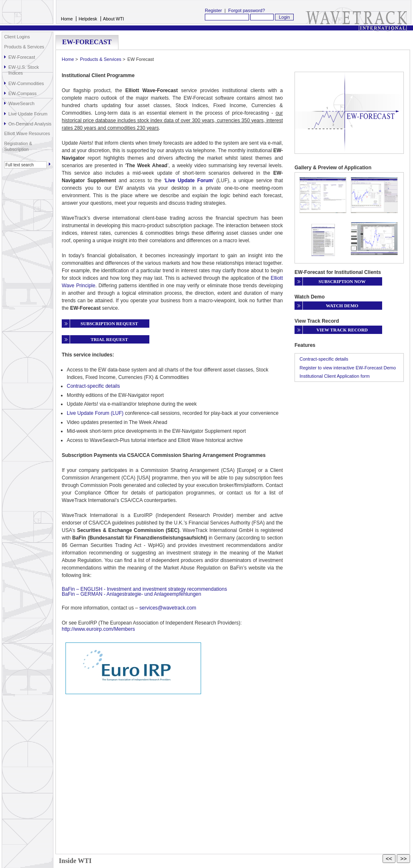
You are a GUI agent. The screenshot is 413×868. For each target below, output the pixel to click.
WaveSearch (21, 103)
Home (67, 19)
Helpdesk (88, 19)
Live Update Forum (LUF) (95, 413)
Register (213, 10)
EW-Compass (23, 93)
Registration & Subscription (18, 146)
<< (389, 859)
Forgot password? (247, 10)
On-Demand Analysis (30, 124)
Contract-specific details (93, 386)
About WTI (113, 19)
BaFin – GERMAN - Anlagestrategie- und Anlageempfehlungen (131, 594)
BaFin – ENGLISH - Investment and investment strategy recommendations (144, 589)
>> (403, 859)
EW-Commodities (26, 83)
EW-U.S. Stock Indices (24, 70)
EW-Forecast (22, 57)
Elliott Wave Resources (27, 133)
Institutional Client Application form (335, 376)
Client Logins (17, 37)
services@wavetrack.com (168, 608)
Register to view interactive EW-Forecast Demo (348, 368)
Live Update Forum (28, 114)
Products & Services (24, 47)
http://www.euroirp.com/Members (98, 629)
